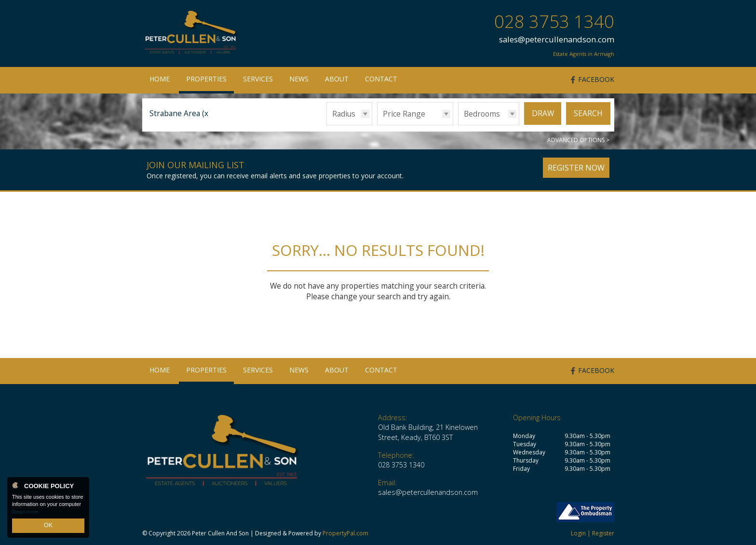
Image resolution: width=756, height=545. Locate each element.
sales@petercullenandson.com (557, 39)
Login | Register (593, 533)
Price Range (404, 114)
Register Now (576, 168)
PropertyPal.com (345, 533)
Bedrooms (482, 114)
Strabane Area (180, 113)
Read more (25, 513)
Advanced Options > (578, 140)
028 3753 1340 (554, 21)
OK (48, 526)
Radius (344, 114)
